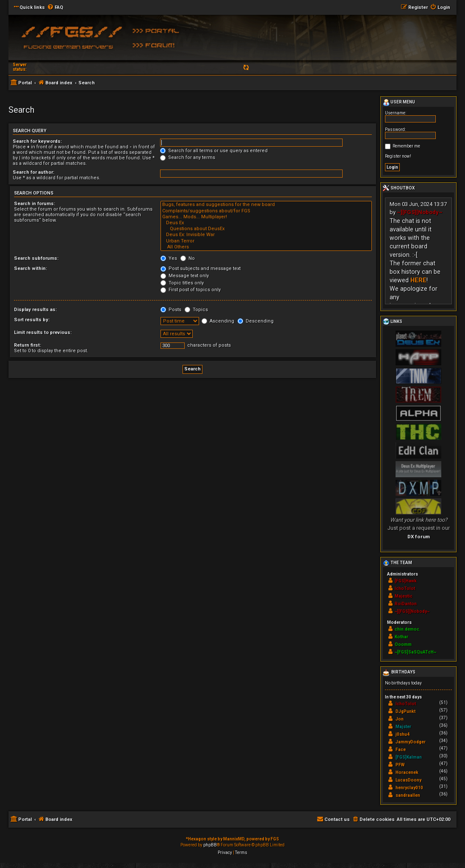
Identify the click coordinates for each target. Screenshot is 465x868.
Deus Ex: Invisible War (266, 235)
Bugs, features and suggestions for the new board (266, 205)
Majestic (404, 596)
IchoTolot (405, 588)
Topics (196, 310)
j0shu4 (403, 734)
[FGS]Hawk (406, 581)
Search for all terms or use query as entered (214, 151)
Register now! (398, 156)
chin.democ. (408, 629)
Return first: (28, 345)
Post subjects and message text (201, 268)
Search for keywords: (37, 141)
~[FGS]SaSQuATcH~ (415, 652)
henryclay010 (409, 788)
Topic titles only (182, 283)
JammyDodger (411, 742)
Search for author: (33, 172)
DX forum (419, 537)
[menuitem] (55, 8)
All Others (266, 247)
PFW (400, 765)
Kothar (401, 637)
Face (401, 750)
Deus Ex (266, 223)
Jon (400, 719)
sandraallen (408, 795)
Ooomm (403, 644)
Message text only (185, 276)
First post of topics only (191, 290)
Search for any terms (188, 157)
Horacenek (407, 772)
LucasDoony (408, 780)
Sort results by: (32, 320)
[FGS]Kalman (409, 757)
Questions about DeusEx (266, 229)
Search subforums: (36, 258)
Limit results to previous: (43, 332)
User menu (399, 103)
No (188, 258)
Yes (169, 258)
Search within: (30, 268)
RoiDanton (406, 604)
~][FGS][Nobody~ (420, 212)
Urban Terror (266, 241)
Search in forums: (35, 204)
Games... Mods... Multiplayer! (266, 217)
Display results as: (35, 310)
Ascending (218, 321)
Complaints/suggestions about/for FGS (266, 211)
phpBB (210, 845)
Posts (171, 310)
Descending (256, 321)
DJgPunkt (405, 711)
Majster (403, 727)
